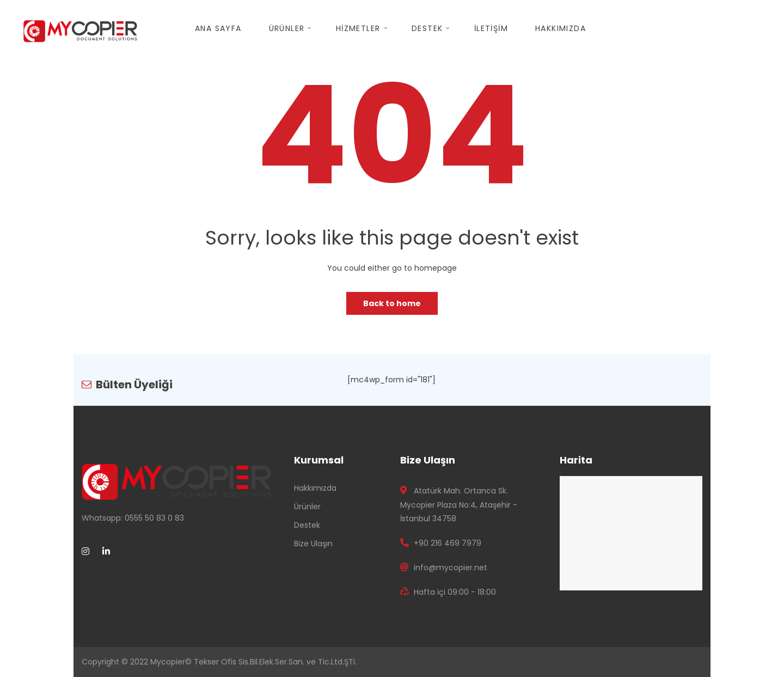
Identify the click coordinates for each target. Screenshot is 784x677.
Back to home (392, 303)
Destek (307, 525)
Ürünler (307, 507)
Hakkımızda (315, 488)
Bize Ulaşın (313, 544)
